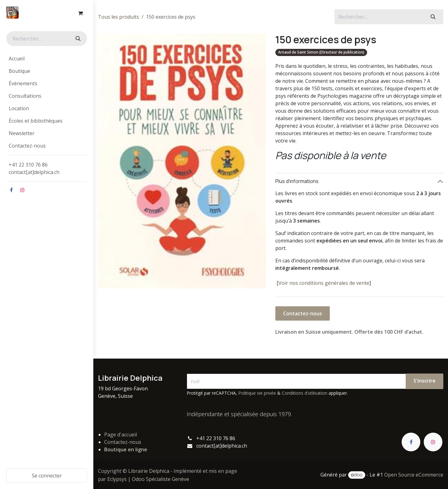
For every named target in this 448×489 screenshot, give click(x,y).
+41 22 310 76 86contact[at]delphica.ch (35, 168)
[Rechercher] (77, 39)
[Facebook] (11, 190)
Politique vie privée (257, 393)
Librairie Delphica (149, 471)
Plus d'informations (297, 181)
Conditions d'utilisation (305, 393)
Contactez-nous (303, 313)
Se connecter (47, 476)
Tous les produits (119, 17)
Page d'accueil (121, 435)
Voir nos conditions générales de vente (324, 283)
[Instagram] (22, 190)
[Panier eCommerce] (80, 13)
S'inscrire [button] (425, 381)
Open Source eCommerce (414, 475)
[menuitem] (47, 59)
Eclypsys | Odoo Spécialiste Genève (148, 479)
